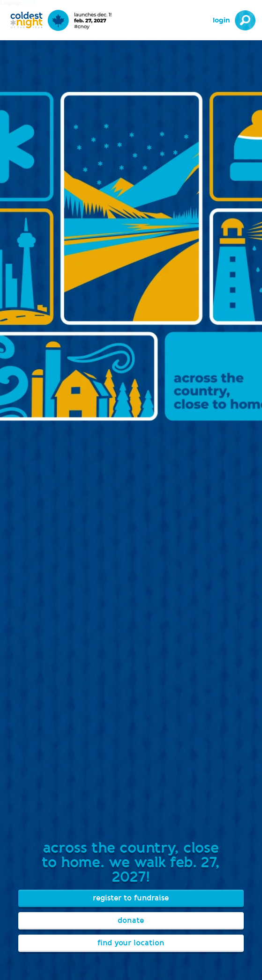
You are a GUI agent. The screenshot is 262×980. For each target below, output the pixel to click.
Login (221, 20)
